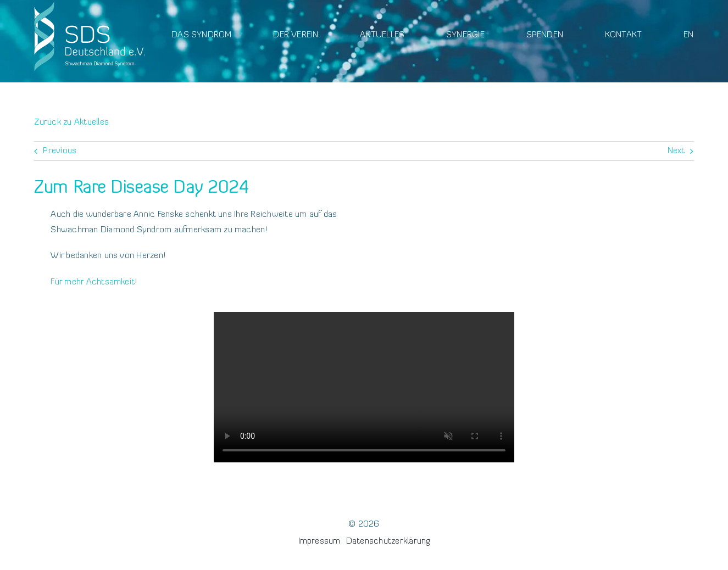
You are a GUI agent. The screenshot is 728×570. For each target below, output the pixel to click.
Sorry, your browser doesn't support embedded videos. (364, 387)
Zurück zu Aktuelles (71, 122)
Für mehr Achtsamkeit (93, 282)
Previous (60, 151)
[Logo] (90, 4)
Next (676, 151)
